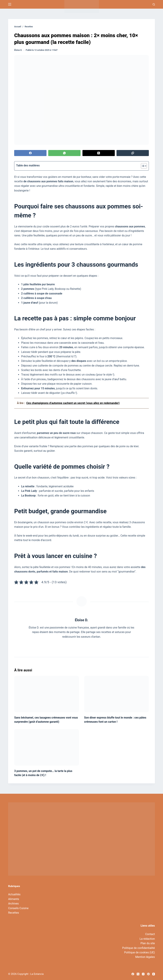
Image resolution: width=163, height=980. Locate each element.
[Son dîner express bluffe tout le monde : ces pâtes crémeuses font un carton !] (117, 694)
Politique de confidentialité (139, 948)
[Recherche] (154, 4)
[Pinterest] (148, 974)
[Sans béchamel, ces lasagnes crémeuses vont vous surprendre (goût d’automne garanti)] (46, 694)
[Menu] (10, 4)
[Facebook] (30, 153)
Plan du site (148, 943)
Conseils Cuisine (18, 908)
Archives (13, 904)
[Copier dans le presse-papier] (133, 153)
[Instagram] (143, 974)
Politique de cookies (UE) (139, 952)
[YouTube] (154, 974)
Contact (150, 934)
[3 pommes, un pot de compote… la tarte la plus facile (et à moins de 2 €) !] (46, 747)
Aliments (14, 899)
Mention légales (145, 957)
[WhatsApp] (64, 153)
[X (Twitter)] (99, 153)
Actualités (14, 894)
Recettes (13, 913)
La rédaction (147, 939)
